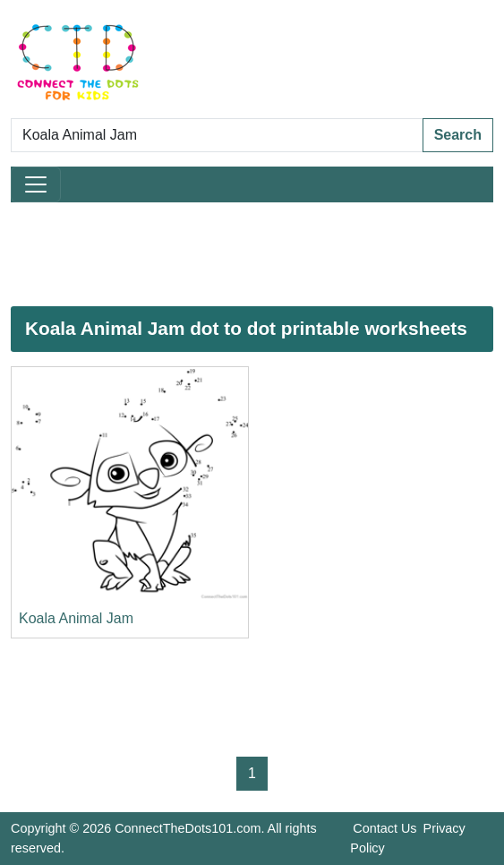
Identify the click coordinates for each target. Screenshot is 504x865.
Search (458, 135)
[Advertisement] (252, 254)
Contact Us (384, 828)
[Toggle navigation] (36, 184)
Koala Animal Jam (76, 618)
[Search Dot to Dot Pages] (217, 135)
